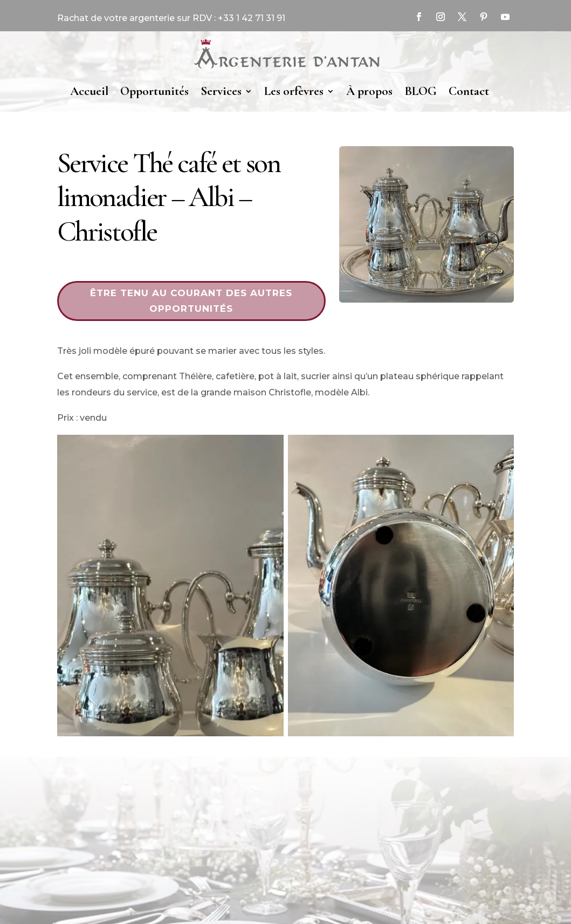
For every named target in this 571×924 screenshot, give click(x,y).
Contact (469, 91)
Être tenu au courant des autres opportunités (191, 301)
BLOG (421, 91)
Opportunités (154, 91)
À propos (369, 91)
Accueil (89, 91)
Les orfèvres (294, 91)
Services (221, 91)
